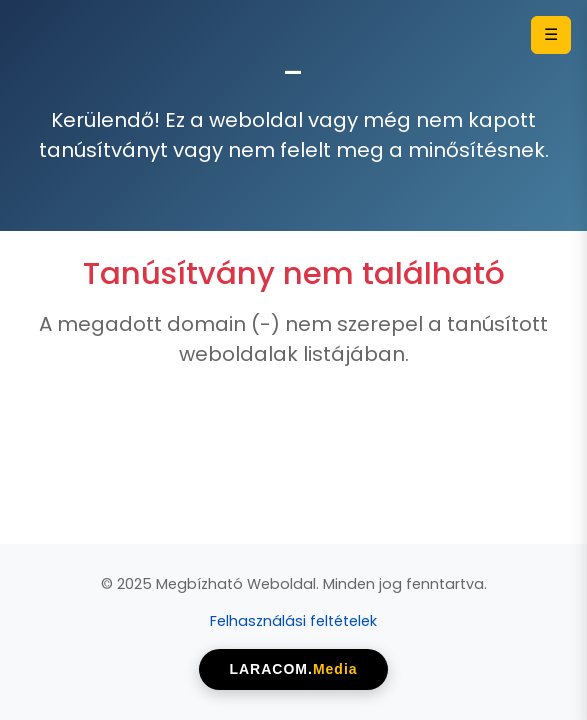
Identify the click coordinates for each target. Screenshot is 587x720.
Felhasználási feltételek (293, 621)
